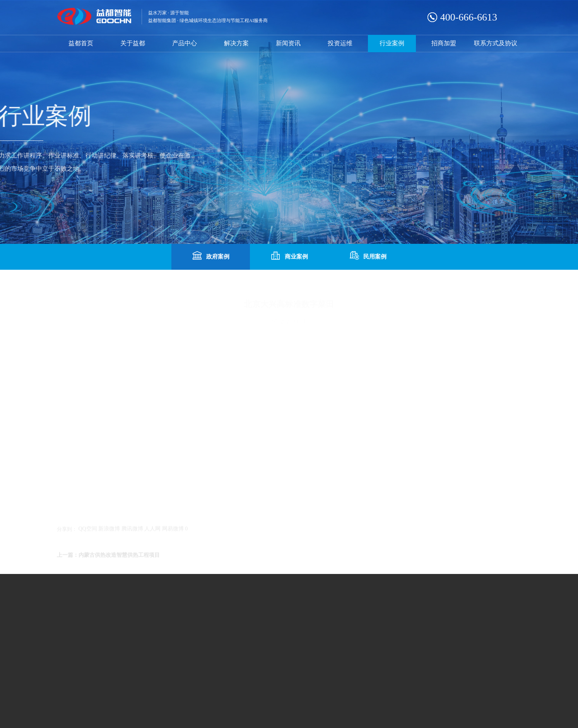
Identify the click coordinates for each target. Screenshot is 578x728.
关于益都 (133, 43)
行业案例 (392, 43)
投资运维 (340, 43)
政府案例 (210, 256)
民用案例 (368, 256)
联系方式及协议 (496, 43)
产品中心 (185, 43)
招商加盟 (444, 43)
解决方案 (236, 43)
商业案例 (289, 256)
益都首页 (81, 43)
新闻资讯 (288, 43)
